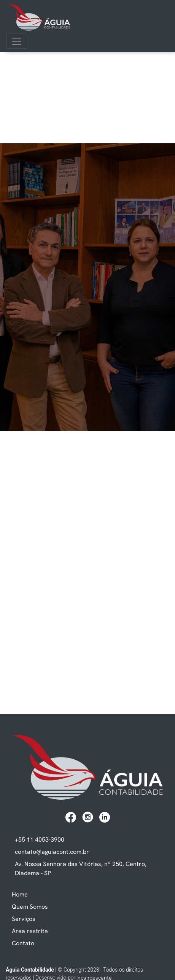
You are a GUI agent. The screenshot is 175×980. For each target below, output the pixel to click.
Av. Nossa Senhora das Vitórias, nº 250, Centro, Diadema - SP (81, 868)
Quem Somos (30, 906)
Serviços (24, 919)
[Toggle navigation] (17, 41)
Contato (23, 943)
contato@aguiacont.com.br (52, 852)
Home (20, 894)
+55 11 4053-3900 (40, 839)
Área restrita (30, 931)
